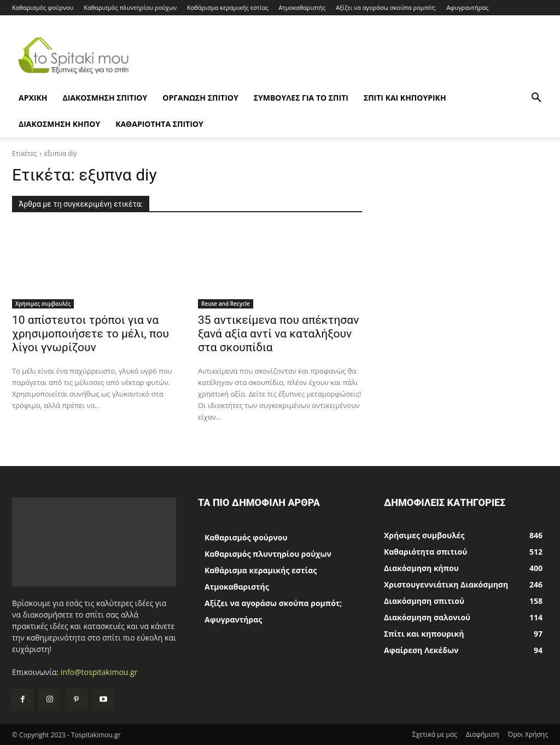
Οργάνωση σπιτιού (200, 98)
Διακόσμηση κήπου (59, 124)
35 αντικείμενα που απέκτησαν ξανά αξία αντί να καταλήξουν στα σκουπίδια (278, 334)
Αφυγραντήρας (467, 7)
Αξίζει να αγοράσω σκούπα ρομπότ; (386, 7)
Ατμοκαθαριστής (302, 7)
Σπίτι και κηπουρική (405, 98)
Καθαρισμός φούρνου (43, 7)
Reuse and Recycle (226, 304)
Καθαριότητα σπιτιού (159, 124)
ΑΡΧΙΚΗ (33, 98)
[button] (536, 99)
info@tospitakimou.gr (99, 672)
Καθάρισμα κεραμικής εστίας (228, 7)
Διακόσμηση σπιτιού (105, 98)
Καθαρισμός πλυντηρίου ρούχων (130, 7)
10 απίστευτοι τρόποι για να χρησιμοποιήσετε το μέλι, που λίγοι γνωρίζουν (91, 334)
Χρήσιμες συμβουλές (43, 304)
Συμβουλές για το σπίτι (301, 98)
